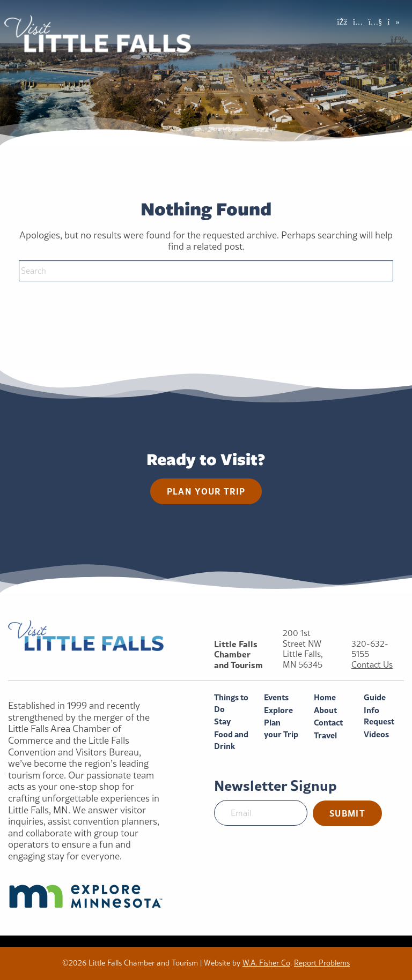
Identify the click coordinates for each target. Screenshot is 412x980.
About (325, 710)
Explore (278, 710)
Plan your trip (206, 491)
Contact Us (372, 665)
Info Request (379, 716)
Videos (376, 734)
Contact (328, 723)
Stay (222, 721)
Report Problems (322, 963)
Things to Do (231, 703)
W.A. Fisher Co (266, 963)
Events (276, 697)
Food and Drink (231, 740)
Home (325, 697)
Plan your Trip (281, 728)
